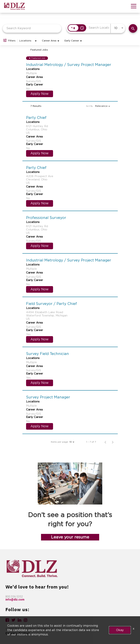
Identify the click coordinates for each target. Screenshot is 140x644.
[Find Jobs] (133, 28)
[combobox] (32, 28)
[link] (70, 77)
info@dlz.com (15, 600)
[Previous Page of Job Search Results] (105, 442)
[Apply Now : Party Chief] (40, 153)
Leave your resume (70, 537)
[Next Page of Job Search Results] (113, 442)
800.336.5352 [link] (14, 597)
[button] (134, 7)
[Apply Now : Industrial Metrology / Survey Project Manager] (40, 94)
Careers (11, 633)
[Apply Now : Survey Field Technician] (40, 383)
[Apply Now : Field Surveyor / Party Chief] (40, 339)
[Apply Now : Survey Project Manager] (40, 426)
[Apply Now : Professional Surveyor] (40, 246)
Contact (24, 633)
